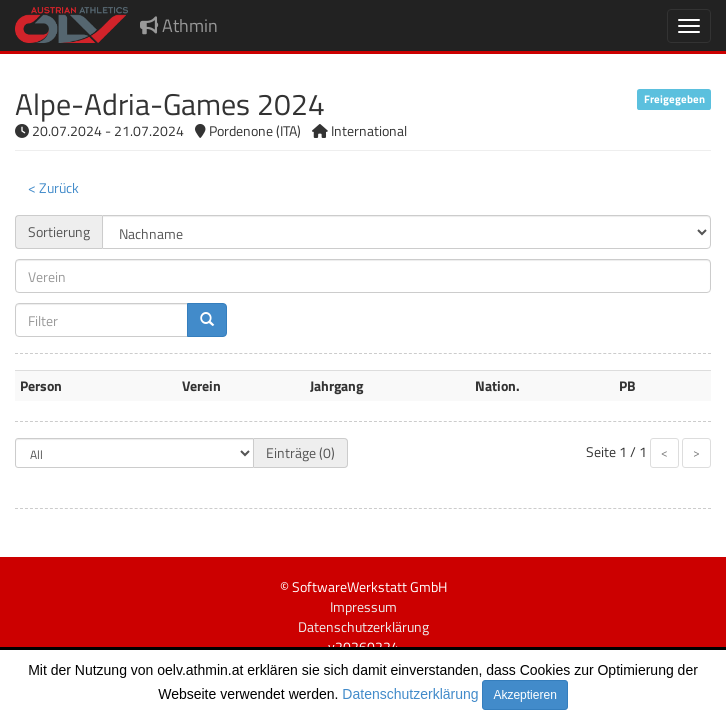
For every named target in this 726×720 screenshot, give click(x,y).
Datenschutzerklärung (410, 694)
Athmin (179, 25)
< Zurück (53, 187)
